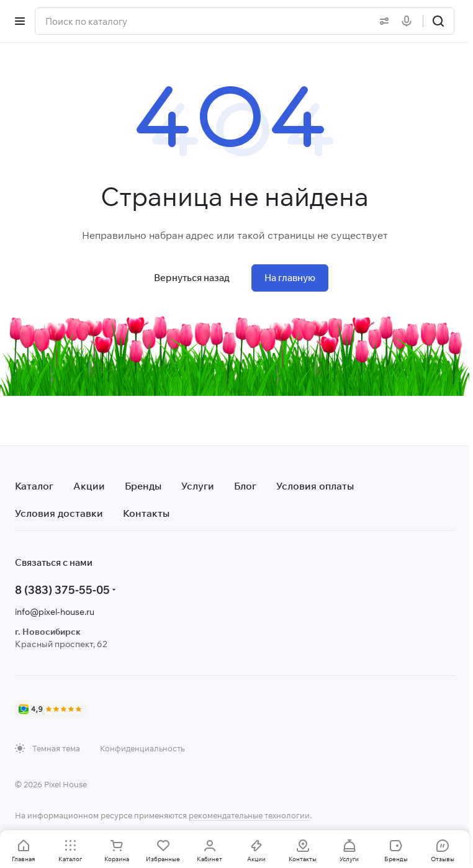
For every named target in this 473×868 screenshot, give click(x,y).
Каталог (34, 486)
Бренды (143, 486)
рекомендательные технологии (249, 815)
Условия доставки (59, 513)
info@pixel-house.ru (55, 612)
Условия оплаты (315, 486)
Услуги (198, 486)
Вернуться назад (192, 278)
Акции (89, 486)
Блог (245, 486)
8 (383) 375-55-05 (62, 590)
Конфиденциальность (142, 748)
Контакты (146, 513)
